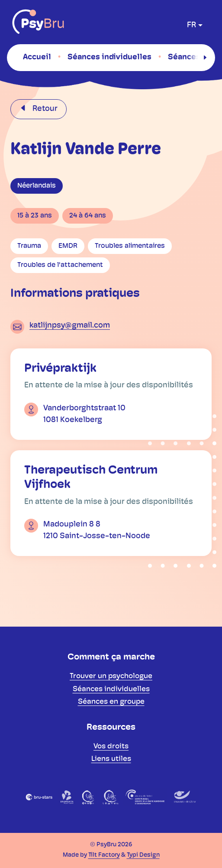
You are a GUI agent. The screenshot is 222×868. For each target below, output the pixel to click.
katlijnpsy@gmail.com (70, 326)
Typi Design (143, 855)
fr (191, 25)
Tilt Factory (104, 855)
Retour (44, 109)
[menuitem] (37, 57)
